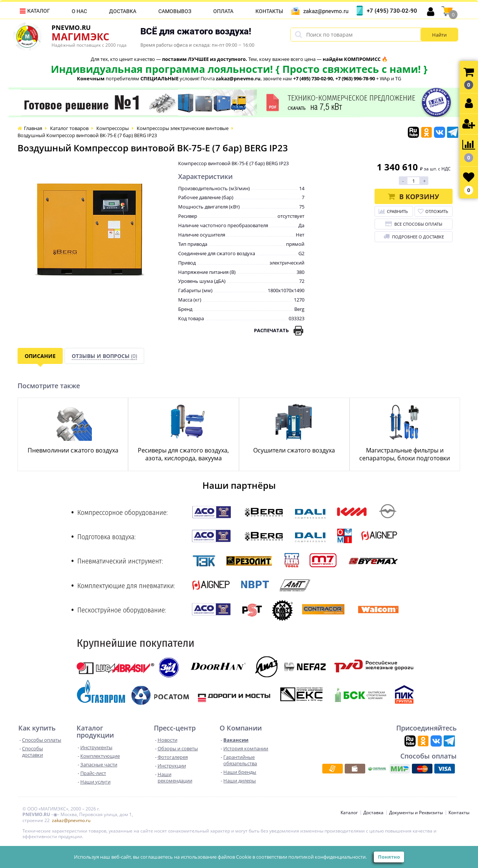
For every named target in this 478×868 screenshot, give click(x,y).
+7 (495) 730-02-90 (392, 11)
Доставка (123, 11)
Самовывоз (175, 11)
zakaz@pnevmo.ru (326, 11)
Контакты (269, 11)
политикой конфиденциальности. (328, 857)
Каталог (39, 11)
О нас (79, 11)
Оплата (223, 11)
